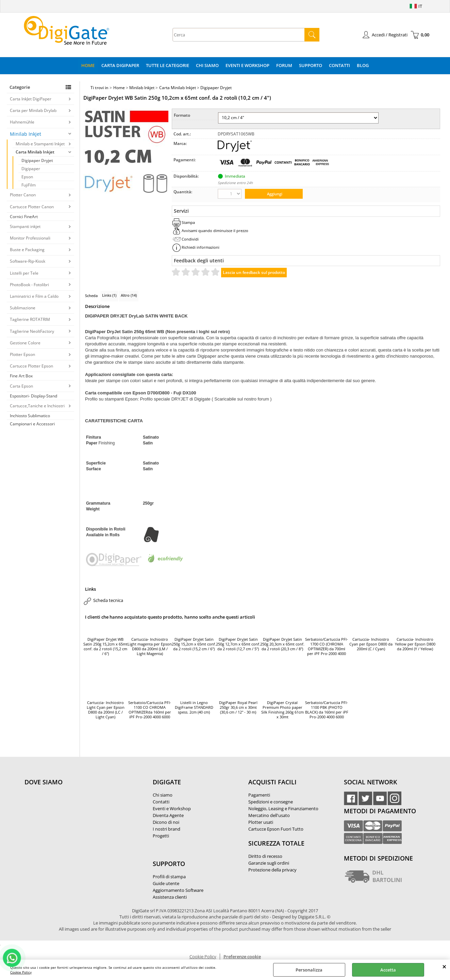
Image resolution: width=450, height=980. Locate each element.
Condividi (190, 239)
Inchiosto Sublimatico (30, 416)
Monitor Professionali (30, 238)
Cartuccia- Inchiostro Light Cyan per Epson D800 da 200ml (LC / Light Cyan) (106, 710)
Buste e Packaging (27, 250)
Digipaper (31, 169)
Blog (363, 65)
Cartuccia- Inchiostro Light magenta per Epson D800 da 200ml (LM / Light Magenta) (150, 647)
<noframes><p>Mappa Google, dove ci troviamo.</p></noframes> (76, 827)
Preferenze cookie (242, 957)
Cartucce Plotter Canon (32, 207)
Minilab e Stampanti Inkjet (40, 144)
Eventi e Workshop (247, 65)
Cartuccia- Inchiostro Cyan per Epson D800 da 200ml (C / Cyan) (371, 644)
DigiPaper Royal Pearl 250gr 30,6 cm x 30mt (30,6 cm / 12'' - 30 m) (238, 707)
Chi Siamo (207, 65)
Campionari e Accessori (32, 424)
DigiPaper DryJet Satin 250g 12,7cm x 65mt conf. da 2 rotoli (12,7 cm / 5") (238, 644)
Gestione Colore (25, 343)
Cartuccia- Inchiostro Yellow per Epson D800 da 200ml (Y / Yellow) (415, 644)
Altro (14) (129, 295)
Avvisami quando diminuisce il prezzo (215, 231)
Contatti (339, 65)
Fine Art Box (21, 376)
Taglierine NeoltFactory (32, 331)
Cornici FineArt (24, 217)
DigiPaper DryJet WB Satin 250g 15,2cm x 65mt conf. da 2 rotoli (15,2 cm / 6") (105, 647)
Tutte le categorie (168, 65)
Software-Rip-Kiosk (28, 261)
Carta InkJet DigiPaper (31, 99)
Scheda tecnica (108, 600)
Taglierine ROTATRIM (30, 319)
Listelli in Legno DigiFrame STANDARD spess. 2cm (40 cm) (194, 707)
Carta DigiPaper (120, 65)
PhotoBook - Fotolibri (29, 285)
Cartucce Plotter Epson (31, 366)
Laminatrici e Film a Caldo (34, 296)
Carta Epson (21, 386)
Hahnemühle (22, 122)
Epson (27, 177)
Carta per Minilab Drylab (33, 110)
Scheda (91, 296)
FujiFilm (29, 185)
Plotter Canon (23, 195)
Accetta (388, 970)
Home (88, 65)
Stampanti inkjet (25, 226)
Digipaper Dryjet (37, 160)
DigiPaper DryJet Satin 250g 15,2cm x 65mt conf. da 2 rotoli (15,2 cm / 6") (194, 644)
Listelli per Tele (24, 273)
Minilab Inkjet (26, 134)
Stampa (188, 222)
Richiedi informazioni (201, 247)
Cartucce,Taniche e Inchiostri (37, 406)
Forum (284, 65)
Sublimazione (23, 308)
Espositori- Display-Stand (34, 396)
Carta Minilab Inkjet (35, 152)
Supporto (311, 65)
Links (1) (109, 295)
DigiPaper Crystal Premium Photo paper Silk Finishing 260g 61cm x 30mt (282, 710)
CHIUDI (444, 966)
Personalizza (309, 970)
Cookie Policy (21, 972)
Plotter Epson (22, 354)
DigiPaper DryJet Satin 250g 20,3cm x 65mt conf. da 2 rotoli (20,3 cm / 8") (282, 644)
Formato (182, 115)
